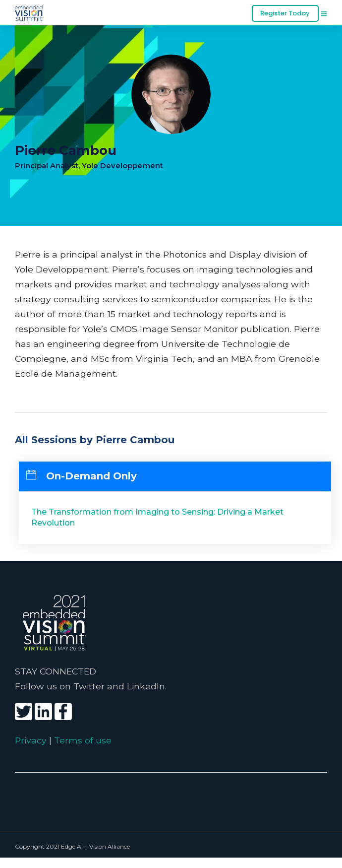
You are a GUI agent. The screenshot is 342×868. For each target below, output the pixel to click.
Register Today (285, 13)
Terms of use (83, 740)
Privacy (31, 740)
